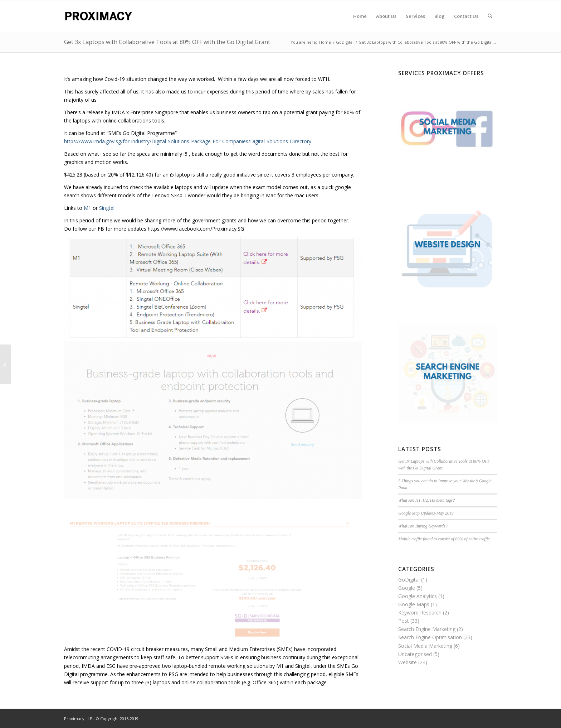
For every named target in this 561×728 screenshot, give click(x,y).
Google (407, 588)
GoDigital (409, 580)
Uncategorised (415, 654)
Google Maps (414, 604)
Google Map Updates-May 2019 (426, 513)
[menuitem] (360, 16)
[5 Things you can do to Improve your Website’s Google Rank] (6, 364)
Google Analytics (418, 596)
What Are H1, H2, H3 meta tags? (426, 500)
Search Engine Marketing (427, 629)
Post (404, 621)
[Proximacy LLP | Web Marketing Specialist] (98, 16)
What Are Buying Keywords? (423, 526)
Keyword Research (420, 613)
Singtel (107, 208)
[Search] (490, 16)
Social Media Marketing (425, 646)
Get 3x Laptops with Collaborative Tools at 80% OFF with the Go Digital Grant (167, 42)
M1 (87, 208)
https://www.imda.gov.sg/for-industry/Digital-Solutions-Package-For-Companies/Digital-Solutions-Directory (188, 141)
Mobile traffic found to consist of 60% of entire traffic (444, 539)
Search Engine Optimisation (430, 637)
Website (408, 662)
